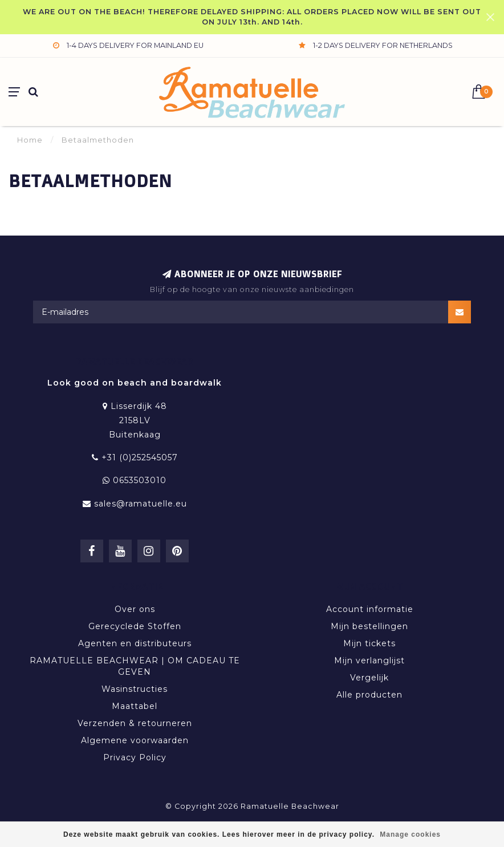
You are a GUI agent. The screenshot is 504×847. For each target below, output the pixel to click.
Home (30, 140)
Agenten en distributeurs (135, 643)
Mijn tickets (369, 643)
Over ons (135, 609)
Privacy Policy (135, 757)
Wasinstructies (135, 689)
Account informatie (370, 609)
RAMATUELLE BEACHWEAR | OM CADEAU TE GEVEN (135, 666)
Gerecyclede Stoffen (135, 626)
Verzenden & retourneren (135, 723)
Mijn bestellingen (369, 626)
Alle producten (369, 695)
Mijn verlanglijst (369, 660)
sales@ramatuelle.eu (141, 504)
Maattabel (135, 706)
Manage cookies (410, 834)
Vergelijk (369, 678)
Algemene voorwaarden (135, 740)
